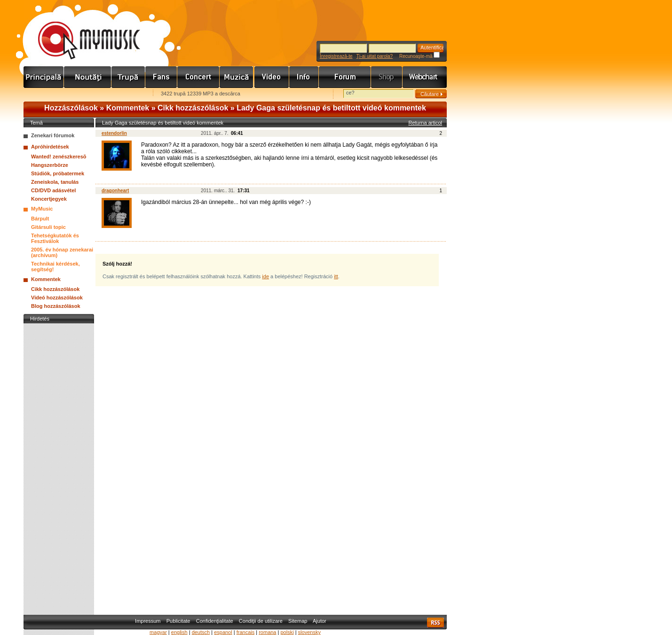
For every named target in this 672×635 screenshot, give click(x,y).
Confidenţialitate (215, 621)
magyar (158, 632)
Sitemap (298, 621)
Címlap (44, 77)
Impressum (148, 621)
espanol (223, 632)
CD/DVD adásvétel (53, 190)
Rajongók (161, 77)
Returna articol (425, 123)
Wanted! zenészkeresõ (59, 157)
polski (287, 632)
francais (246, 632)
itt (336, 276)
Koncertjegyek (49, 199)
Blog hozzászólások (56, 306)
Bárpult (40, 219)
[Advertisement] (59, 467)
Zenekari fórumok (53, 135)
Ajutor (320, 621)
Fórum (345, 77)
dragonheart (115, 191)
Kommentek (128, 108)
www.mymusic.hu (81, 31)
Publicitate (178, 621)
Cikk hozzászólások (193, 108)
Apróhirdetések (50, 147)
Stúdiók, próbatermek (58, 173)
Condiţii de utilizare (261, 621)
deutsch (201, 632)
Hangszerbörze (50, 165)
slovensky (309, 632)
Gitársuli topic (48, 227)
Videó (272, 77)
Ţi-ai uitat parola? (375, 56)
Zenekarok (128, 77)
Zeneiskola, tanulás (55, 182)
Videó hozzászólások (57, 298)
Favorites (43, 94)
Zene (237, 77)
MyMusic (42, 209)
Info (304, 77)
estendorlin (114, 133)
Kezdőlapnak (83, 94)
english (179, 632)
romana (267, 632)
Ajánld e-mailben (123, 94)
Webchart (425, 77)
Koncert (198, 77)
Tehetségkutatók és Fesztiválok (55, 238)
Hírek (88, 77)
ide (265, 276)
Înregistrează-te (336, 56)
